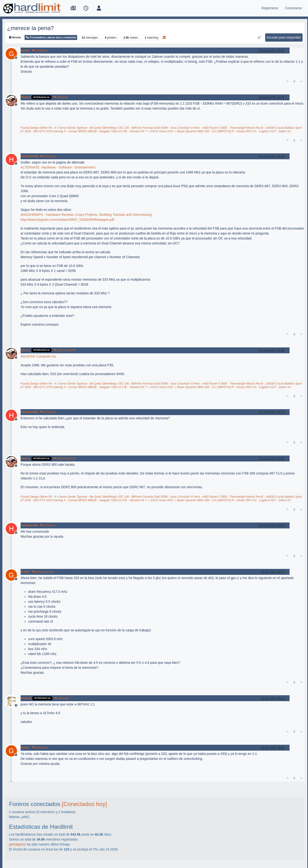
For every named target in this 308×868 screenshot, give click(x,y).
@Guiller (61, 97)
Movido (15, 38)
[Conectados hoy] (84, 804)
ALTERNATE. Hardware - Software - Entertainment (58, 167)
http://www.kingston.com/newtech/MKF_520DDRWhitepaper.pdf (67, 220)
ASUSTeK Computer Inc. (39, 356)
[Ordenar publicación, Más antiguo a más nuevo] (259, 38)
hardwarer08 (29, 156)
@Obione (40, 51)
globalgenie (18, 844)
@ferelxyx (40, 748)
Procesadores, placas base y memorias (51, 38)
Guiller (25, 51)
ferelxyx (26, 698)
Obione (26, 97)
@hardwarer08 (65, 350)
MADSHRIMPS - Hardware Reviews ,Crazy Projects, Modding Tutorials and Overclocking (86, 215)
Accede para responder (284, 37)
